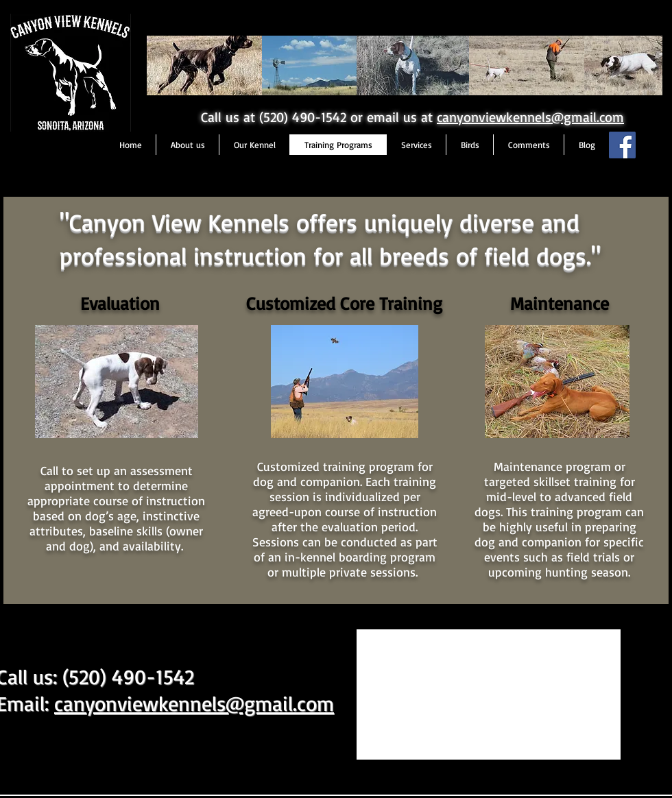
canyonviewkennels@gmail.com (530, 117)
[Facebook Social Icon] (622, 145)
